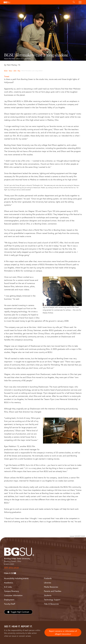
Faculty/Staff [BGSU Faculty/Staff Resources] (10, 604)
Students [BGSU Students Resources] (48, 595)
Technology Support (52, 600)
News (11, 71)
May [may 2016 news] (19, 71)
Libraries (48, 583)
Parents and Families (53, 591)
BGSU (6, 71)
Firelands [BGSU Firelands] (48, 578)
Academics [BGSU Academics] (9, 583)
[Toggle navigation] (80, 2)
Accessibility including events (16, 578)
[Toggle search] (74, 2)
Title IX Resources (51, 604)
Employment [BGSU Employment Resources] (9, 600)
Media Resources (51, 587)
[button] (37, 2)
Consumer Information (13, 595)
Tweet (7, 76)
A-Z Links (8, 587)
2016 (15, 71)
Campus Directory (12, 591)
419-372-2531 (12, 568)
